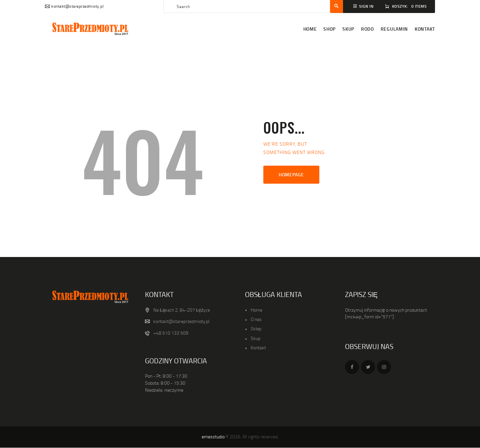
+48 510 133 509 (171, 333)
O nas (256, 319)
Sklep (256, 328)
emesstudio (213, 436)
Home (256, 310)
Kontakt (258, 347)
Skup (255, 338)
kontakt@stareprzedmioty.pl (181, 321)
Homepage (291, 174)
